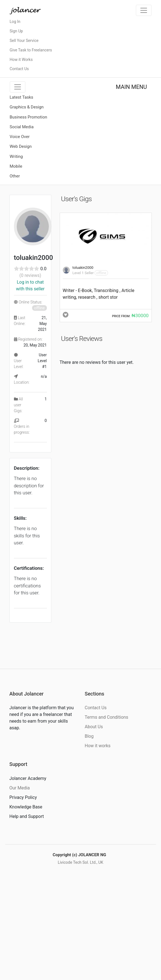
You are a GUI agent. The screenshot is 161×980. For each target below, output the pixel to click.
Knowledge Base (26, 807)
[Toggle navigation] (144, 10)
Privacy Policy (23, 797)
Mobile (16, 166)
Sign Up (16, 31)
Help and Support (27, 816)
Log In (15, 22)
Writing (16, 156)
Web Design (21, 146)
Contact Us (19, 69)
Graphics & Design (27, 107)
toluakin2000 (83, 268)
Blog (89, 736)
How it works (98, 746)
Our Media (20, 788)
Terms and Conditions (107, 717)
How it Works (21, 60)
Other (15, 176)
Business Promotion (29, 117)
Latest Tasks (22, 97)
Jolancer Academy (28, 778)
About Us (94, 727)
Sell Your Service (24, 41)
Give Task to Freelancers (31, 50)
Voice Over (20, 137)
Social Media (22, 127)
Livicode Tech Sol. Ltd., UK (80, 862)
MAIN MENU (131, 87)
